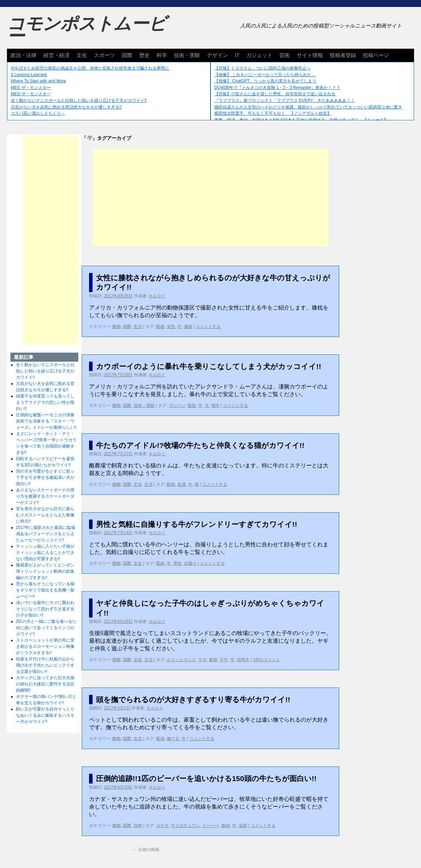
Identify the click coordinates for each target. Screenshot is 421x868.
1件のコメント (266, 660)
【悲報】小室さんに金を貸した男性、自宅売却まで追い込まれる (275, 94)
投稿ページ (376, 55)
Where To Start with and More (38, 81)
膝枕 (188, 327)
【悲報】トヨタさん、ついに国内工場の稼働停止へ (262, 68)
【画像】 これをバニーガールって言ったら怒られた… (265, 75)
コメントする (208, 327)
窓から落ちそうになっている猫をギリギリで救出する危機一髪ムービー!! (45, 590)
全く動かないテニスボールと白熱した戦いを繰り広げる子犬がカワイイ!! (79, 101)
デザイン (217, 55)
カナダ (162, 826)
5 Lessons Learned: (29, 75)
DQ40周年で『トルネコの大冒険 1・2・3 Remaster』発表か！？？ (277, 88)
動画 (160, 327)
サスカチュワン (185, 826)
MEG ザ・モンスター (31, 88)
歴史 (144, 55)
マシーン (177, 405)
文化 (82, 55)
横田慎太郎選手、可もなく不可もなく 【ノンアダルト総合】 (273, 113)
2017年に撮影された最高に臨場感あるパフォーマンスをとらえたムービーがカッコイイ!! (46, 534)
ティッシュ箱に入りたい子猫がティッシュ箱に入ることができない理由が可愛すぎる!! (45, 553)
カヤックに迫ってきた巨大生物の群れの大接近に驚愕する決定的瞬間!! (45, 684)
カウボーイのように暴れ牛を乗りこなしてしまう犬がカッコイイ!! (209, 366)
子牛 (224, 660)
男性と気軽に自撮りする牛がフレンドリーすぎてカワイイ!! (197, 524)
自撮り (190, 563)
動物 (117, 327)
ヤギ (202, 660)
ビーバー (211, 826)
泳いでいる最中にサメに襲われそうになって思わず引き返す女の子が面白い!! (45, 609)
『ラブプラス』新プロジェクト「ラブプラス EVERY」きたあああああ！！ (285, 101)
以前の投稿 (146, 850)
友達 (182, 484)
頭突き (243, 660)
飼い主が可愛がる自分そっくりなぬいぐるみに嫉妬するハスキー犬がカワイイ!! (45, 715)
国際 (127, 55)
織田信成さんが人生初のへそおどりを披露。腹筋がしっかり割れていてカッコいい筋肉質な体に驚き (308, 107)
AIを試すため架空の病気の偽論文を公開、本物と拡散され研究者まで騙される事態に (90, 68)
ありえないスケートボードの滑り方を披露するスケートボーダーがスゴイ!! (45, 496)
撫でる (173, 739)
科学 (162, 55)
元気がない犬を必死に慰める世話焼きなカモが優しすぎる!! (66, 107)
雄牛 (215, 405)
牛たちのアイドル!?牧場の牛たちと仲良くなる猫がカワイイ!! (200, 445)
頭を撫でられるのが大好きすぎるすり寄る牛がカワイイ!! (193, 700)
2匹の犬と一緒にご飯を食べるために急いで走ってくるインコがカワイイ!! (46, 628)
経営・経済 (57, 55)
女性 (171, 327)
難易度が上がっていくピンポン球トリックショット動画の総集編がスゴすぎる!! (45, 571)
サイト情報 (310, 55)
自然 (138, 826)
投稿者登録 (343, 55)
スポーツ (104, 55)
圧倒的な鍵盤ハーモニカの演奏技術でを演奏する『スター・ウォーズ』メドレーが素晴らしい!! (46, 421)
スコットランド (181, 660)
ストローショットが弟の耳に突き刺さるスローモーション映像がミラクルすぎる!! (45, 646)
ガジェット (259, 55)
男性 (177, 563)
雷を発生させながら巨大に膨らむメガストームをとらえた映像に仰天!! (45, 515)
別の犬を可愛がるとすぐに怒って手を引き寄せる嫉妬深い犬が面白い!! (45, 477)
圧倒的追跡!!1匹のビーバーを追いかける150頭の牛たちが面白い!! (206, 778)
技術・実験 (187, 55)
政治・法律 (23, 55)
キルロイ (157, 296)
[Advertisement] (210, 198)
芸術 (285, 55)
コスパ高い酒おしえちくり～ (38, 113)
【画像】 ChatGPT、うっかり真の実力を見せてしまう (265, 81)
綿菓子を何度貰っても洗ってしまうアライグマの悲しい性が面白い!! (45, 402)
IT (237, 55)
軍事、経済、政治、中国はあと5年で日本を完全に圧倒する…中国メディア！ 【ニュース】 (301, 120)
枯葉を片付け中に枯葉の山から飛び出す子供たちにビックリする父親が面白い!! (45, 665)
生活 (138, 327)
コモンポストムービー (87, 30)
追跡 (243, 826)
